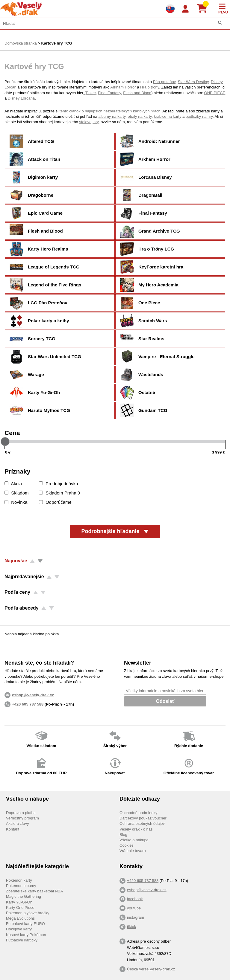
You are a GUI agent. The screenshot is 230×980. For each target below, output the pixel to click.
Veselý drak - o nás (136, 829)
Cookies (127, 845)
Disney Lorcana (21, 98)
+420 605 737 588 (28, 704)
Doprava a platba (21, 813)
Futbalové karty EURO (25, 924)
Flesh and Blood (137, 93)
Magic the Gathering (24, 896)
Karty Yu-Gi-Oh (19, 902)
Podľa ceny (17, 592)
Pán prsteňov (164, 82)
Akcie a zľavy (18, 823)
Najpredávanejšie (24, 577)
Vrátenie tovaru (133, 851)
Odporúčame (55, 502)
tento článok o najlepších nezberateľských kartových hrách (110, 111)
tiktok (131, 927)
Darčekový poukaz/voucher (143, 818)
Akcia (13, 484)
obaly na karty (140, 116)
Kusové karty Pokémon (26, 935)
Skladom (17, 493)
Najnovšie (16, 561)
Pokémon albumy (21, 886)
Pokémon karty (19, 880)
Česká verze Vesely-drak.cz (151, 969)
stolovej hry (89, 122)
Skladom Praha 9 (59, 493)
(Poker (90, 93)
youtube (134, 908)
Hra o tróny (150, 87)
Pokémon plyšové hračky (28, 913)
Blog (123, 835)
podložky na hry (199, 116)
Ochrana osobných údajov (142, 823)
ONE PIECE (215, 93)
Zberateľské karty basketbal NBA (34, 891)
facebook (135, 899)
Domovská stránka (21, 43)
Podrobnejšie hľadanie (115, 531)
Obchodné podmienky (138, 813)
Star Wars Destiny (193, 82)
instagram (136, 917)
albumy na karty (112, 116)
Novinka (16, 502)
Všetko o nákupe (134, 840)
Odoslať (165, 701)
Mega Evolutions (20, 918)
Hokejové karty (19, 929)
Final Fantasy (109, 93)
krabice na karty (168, 116)
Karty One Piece (20, 908)
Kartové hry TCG (56, 43)
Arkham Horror (123, 87)
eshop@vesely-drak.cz (147, 890)
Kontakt (13, 829)
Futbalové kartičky (22, 940)
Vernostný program (22, 818)
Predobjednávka (59, 484)
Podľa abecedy (22, 608)
